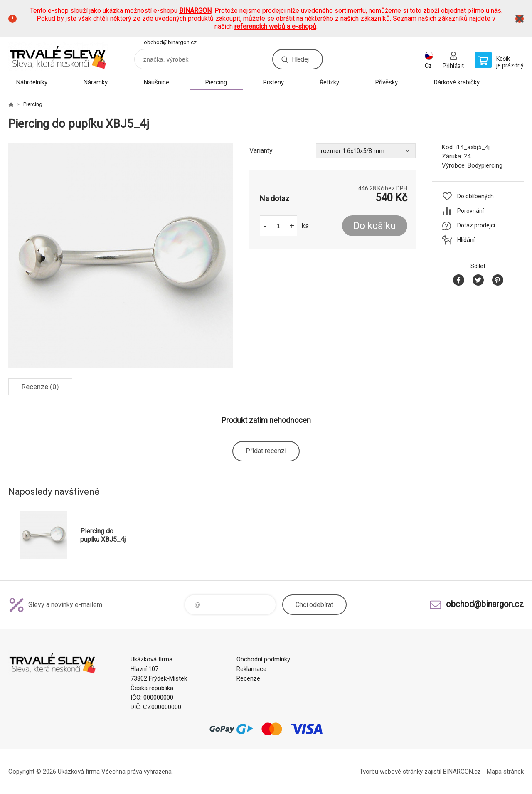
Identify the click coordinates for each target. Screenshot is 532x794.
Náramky (96, 82)
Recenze (248, 678)
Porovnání (470, 211)
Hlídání (466, 240)
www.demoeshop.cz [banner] (58, 56)
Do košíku (375, 226)
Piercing (216, 82)
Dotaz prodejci (476, 225)
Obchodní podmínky (263, 659)
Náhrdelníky (32, 82)
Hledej (300, 59)
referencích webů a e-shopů (275, 26)
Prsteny (273, 82)
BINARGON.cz (462, 772)
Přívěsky (387, 82)
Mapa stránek (505, 772)
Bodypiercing (485, 165)
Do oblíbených (475, 196)
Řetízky (329, 82)
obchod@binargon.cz (170, 42)
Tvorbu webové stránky (391, 772)
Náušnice (156, 82)
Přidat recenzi (266, 451)
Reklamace (251, 669)
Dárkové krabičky (457, 82)
